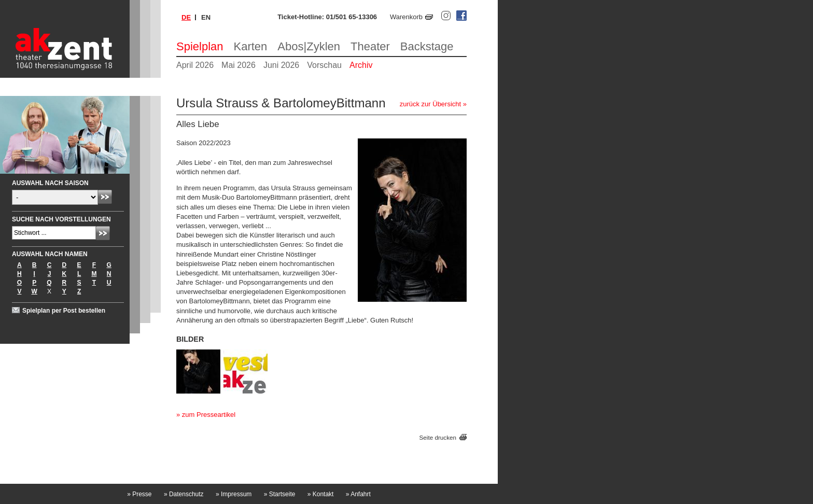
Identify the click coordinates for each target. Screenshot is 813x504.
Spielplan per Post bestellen (64, 311)
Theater (370, 46)
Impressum (234, 494)
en (206, 17)
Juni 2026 (281, 65)
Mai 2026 (239, 65)
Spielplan (200, 46)
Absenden (105, 197)
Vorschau (324, 65)
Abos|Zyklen (309, 46)
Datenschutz (184, 494)
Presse (139, 494)
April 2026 (195, 65)
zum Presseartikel (209, 415)
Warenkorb (406, 17)
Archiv (361, 65)
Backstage (427, 46)
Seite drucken (438, 437)
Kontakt (321, 494)
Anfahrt (358, 494)
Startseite (280, 494)
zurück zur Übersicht (430, 104)
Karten (251, 46)
